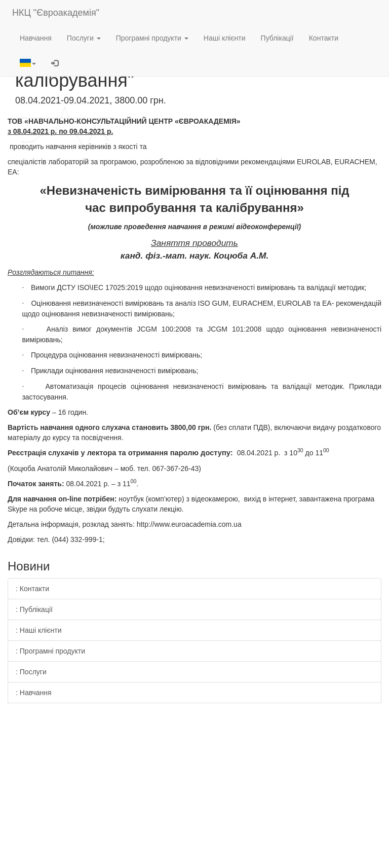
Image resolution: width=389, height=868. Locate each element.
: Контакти (32, 589)
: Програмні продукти (50, 651)
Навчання (36, 38)
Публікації (277, 38)
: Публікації (34, 609)
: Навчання (34, 693)
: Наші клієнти (39, 630)
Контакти (324, 38)
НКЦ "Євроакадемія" (56, 13)
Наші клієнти (225, 38)
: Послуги (31, 672)
